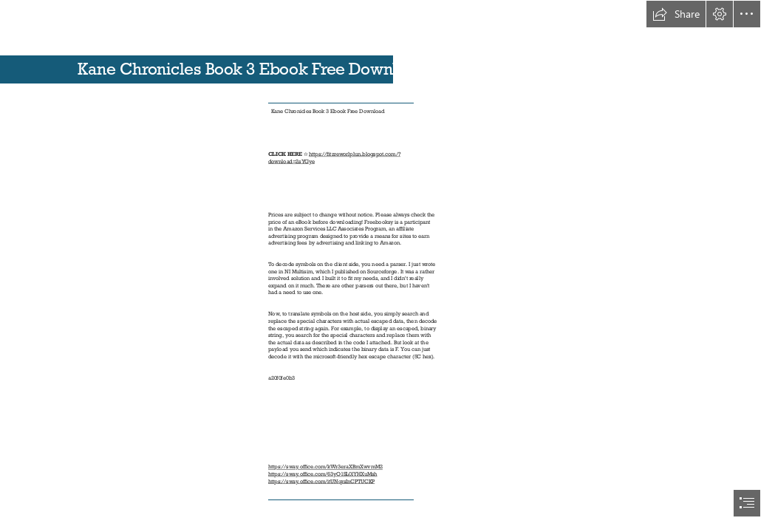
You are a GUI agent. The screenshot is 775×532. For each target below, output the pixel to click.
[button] (676, 14)
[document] (387, 266)
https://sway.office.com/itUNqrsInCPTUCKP (321, 481)
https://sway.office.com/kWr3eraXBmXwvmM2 (325, 467)
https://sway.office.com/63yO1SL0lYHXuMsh (323, 474)
